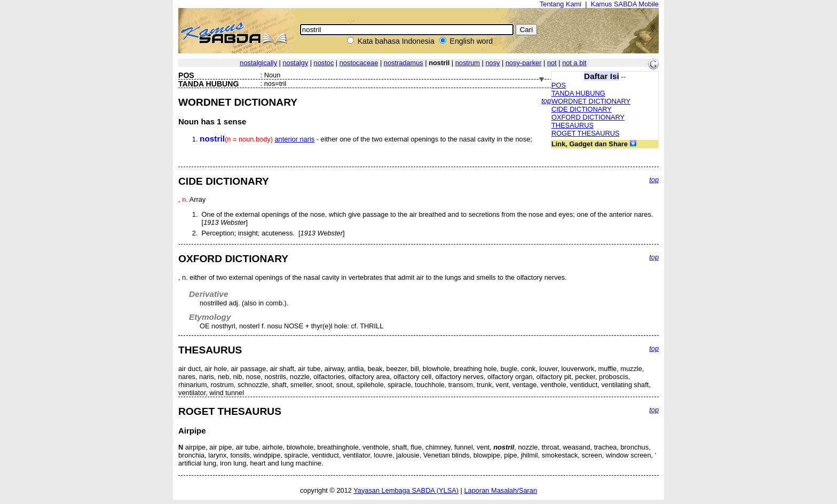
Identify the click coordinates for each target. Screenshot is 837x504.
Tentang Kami (560, 4)
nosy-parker (524, 63)
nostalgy (295, 63)
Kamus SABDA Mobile (625, 4)
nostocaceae (359, 63)
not (552, 63)
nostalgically (258, 63)
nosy (492, 63)
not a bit (574, 63)
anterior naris (295, 139)
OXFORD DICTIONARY (588, 117)
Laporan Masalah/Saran (500, 490)
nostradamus (404, 63)
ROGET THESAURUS (586, 133)
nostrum (468, 63)
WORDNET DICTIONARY (591, 101)
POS (559, 85)
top (546, 101)
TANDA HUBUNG (578, 93)
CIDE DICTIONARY (582, 109)
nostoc (324, 63)
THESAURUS (573, 125)
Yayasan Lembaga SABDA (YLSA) (406, 490)
